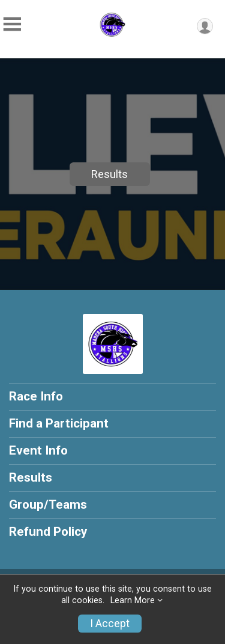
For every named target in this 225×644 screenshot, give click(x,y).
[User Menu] (205, 26)
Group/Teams (48, 504)
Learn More (133, 600)
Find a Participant (59, 423)
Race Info (36, 396)
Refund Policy (48, 532)
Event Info (38, 450)
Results (109, 174)
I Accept (110, 624)
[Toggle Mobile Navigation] (12, 24)
